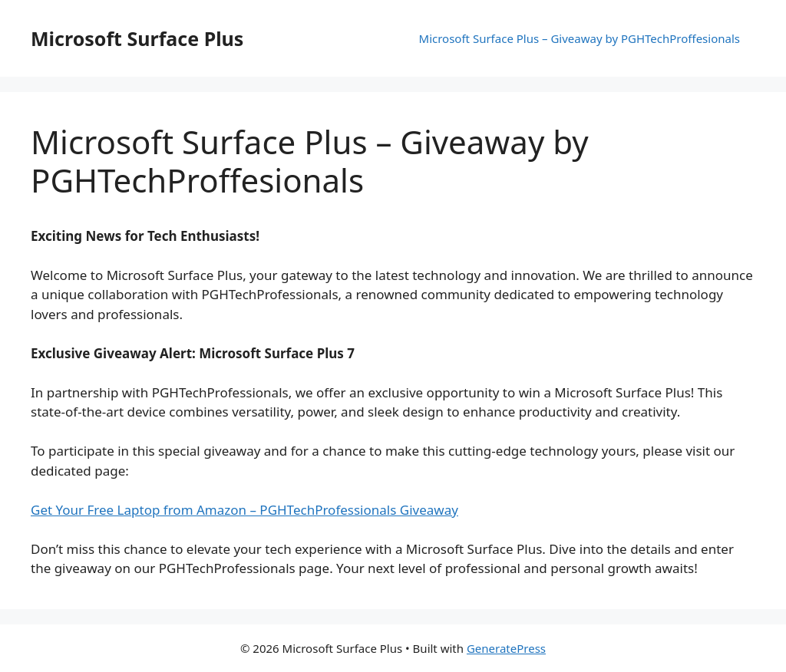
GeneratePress (506, 648)
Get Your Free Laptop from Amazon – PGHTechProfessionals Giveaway (244, 510)
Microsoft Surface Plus (137, 38)
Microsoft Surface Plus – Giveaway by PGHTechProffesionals (580, 38)
